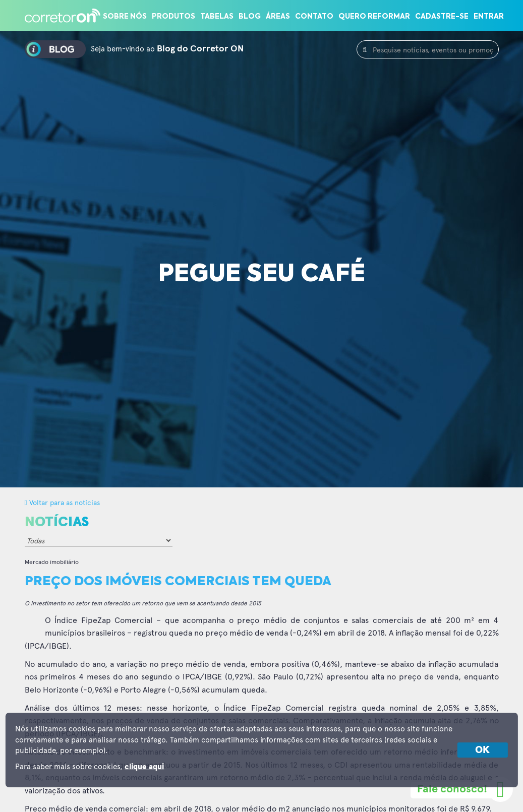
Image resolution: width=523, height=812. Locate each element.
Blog (250, 17)
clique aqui (144, 767)
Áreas (278, 17)
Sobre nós (125, 17)
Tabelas (217, 17)
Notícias (57, 522)
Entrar (489, 17)
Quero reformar (374, 17)
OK (482, 750)
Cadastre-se (442, 17)
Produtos (173, 17)
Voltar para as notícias (62, 502)
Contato (314, 17)
